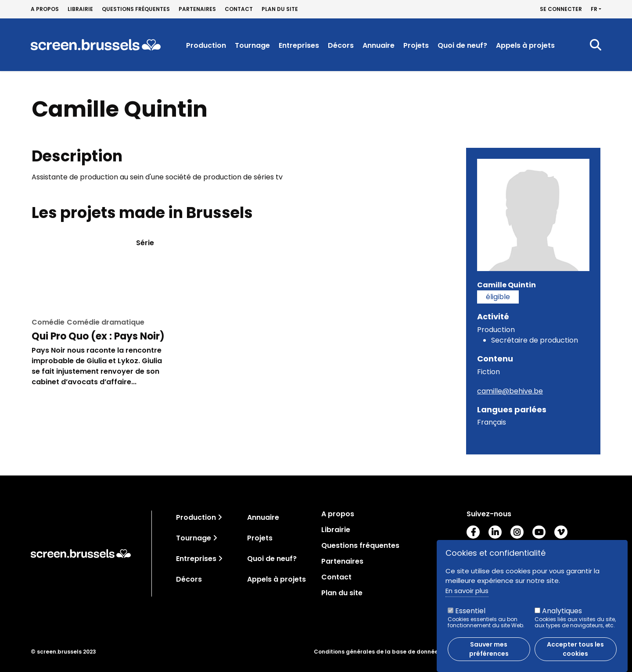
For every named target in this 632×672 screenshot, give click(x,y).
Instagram (517, 532)
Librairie (80, 9)
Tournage (252, 45)
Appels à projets (525, 45)
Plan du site (280, 9)
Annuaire (379, 45)
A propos (45, 9)
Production (206, 45)
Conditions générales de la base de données (377, 652)
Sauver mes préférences (489, 649)
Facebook (473, 532)
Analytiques (562, 611)
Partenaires (197, 9)
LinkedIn (495, 532)
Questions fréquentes (136, 9)
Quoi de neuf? (462, 45)
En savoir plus (467, 591)
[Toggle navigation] (220, 517)
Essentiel (470, 611)
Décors (341, 45)
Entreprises (299, 45)
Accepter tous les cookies (575, 649)
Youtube (539, 532)
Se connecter (561, 9)
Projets (416, 45)
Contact (239, 9)
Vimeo (561, 532)
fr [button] (594, 9)
